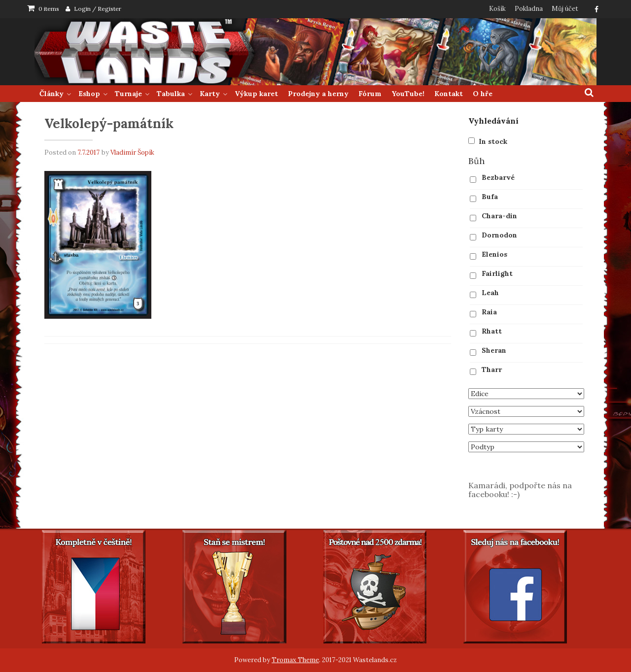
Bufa (490, 197)
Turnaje (128, 94)
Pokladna (529, 9)
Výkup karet (256, 94)
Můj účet (565, 9)
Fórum (370, 94)
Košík (497, 9)
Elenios (494, 254)
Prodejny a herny (318, 94)
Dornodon (499, 235)
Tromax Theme (295, 660)
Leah (490, 293)
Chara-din (499, 216)
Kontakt (449, 94)
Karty (210, 94)
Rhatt (492, 331)
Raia (489, 312)
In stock (493, 141)
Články (52, 94)
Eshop (89, 94)
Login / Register (98, 9)
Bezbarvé (498, 177)
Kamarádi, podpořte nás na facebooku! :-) (520, 490)
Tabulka (171, 94)
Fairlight (497, 273)
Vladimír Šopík (132, 152)
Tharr (492, 370)
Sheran (494, 350)
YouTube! (408, 94)
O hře (483, 94)
